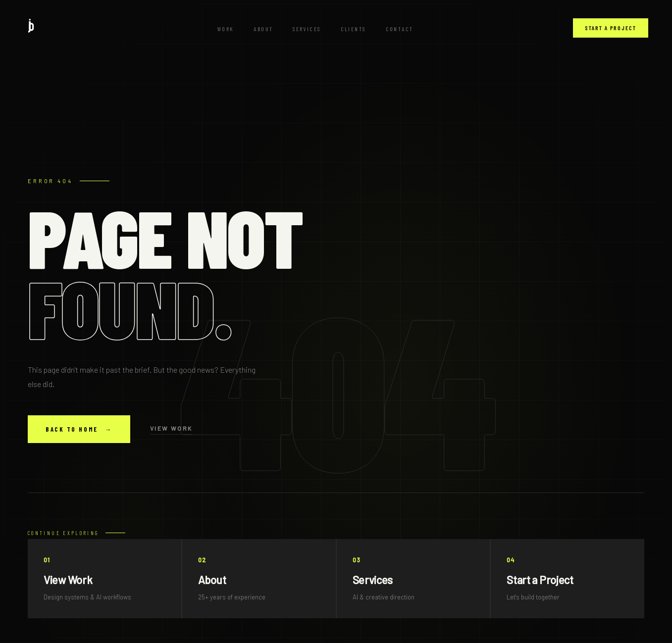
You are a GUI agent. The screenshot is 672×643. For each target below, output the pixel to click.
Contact (400, 29)
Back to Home (79, 429)
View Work (171, 428)
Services (307, 29)
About (263, 29)
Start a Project (611, 28)
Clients (353, 29)
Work (226, 29)
